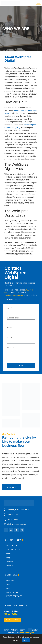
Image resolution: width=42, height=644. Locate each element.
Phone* (10, 337)
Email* (9, 328)
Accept (26, 640)
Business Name (13, 318)
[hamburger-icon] (38, 3)
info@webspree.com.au (14, 295)
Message (10, 347)
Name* (9, 308)
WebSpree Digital (26, 633)
